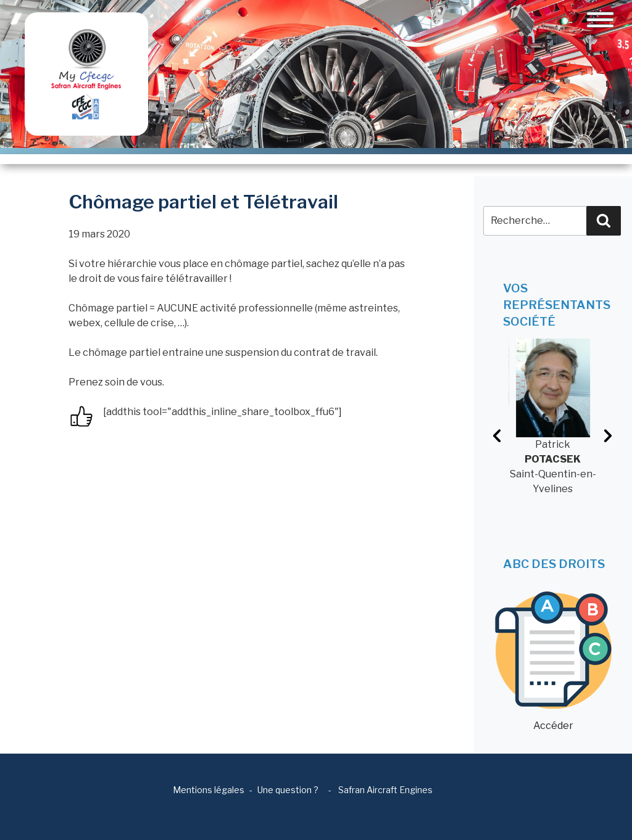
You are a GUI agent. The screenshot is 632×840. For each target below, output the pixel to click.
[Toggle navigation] (600, 20)
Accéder (553, 661)
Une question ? (288, 790)
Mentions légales (209, 790)
